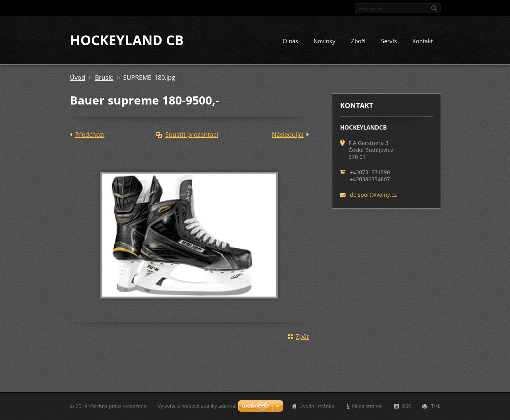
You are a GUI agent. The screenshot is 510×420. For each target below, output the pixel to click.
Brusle (104, 78)
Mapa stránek (367, 406)
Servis (389, 41)
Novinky (324, 41)
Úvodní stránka (317, 406)
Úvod (78, 78)
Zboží (358, 41)
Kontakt (423, 41)
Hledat (434, 8)
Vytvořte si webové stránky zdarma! (197, 406)
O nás (290, 41)
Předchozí (90, 135)
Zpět (302, 337)
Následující (288, 135)
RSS (406, 406)
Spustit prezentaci (192, 135)
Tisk (435, 406)
